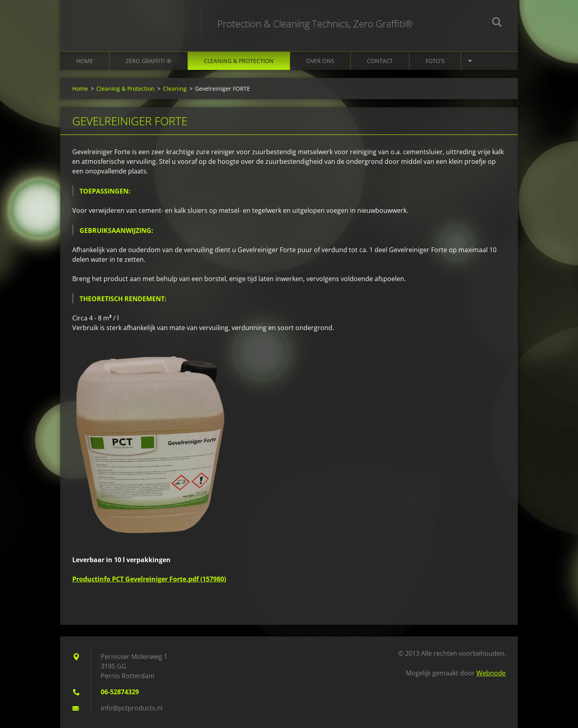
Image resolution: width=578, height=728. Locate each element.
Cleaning (175, 89)
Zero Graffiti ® (149, 61)
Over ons (320, 61)
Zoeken (497, 23)
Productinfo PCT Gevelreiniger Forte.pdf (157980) (149, 579)
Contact (380, 61)
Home (85, 61)
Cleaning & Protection (239, 61)
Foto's (435, 61)
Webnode (491, 673)
